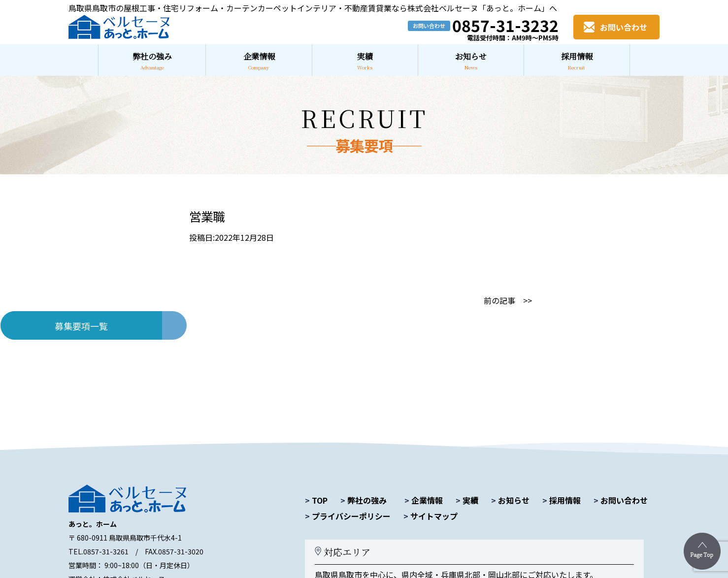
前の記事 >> (508, 300)
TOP (316, 500)
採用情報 (562, 500)
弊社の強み (364, 500)
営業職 (207, 216)
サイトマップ (430, 516)
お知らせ (510, 500)
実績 (467, 500)
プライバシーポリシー (348, 516)
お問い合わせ (621, 500)
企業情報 (424, 500)
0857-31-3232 (505, 25)
